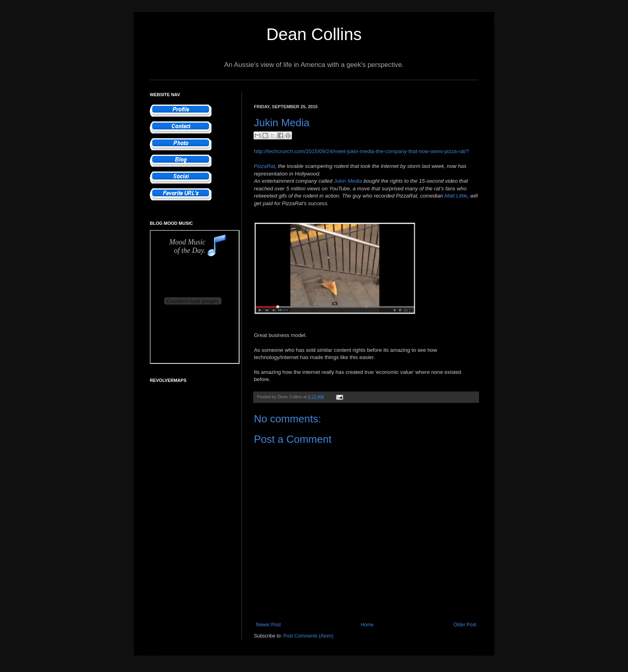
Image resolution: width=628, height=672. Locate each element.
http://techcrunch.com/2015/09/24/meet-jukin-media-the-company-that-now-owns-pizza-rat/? (361, 151)
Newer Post (268, 625)
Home (367, 625)
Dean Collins (314, 34)
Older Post (465, 625)
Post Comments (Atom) (308, 636)
